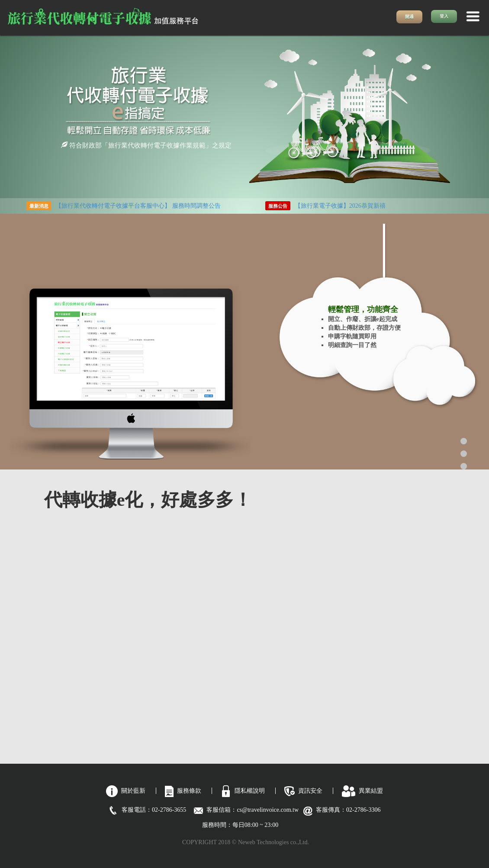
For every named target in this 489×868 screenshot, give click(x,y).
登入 (444, 16)
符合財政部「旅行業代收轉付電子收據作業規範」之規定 (146, 145)
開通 (409, 17)
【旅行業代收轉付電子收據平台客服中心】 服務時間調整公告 (138, 206)
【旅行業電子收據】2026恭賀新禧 (340, 206)
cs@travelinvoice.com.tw (271, 810)
